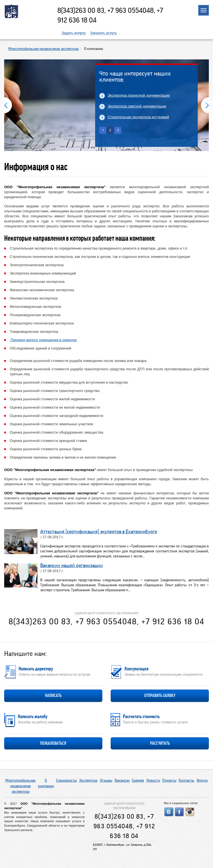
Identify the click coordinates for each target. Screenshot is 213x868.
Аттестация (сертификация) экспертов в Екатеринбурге (99, 532)
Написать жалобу (33, 716)
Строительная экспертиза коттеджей (138, 117)
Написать (53, 696)
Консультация (136, 669)
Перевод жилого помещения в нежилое (43, 340)
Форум (202, 781)
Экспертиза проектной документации (139, 95)
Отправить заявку (160, 696)
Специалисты (66, 781)
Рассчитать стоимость (141, 716)
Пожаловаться (53, 743)
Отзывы (106, 781)
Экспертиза (88, 781)
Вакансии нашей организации (72, 565)
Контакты (186, 781)
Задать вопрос (74, 33)
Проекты (169, 781)
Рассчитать (160, 743)
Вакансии (122, 781)
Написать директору (36, 669)
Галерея (138, 781)
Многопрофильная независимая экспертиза (20, 786)
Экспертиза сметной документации (137, 106)
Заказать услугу (103, 33)
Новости (153, 781)
